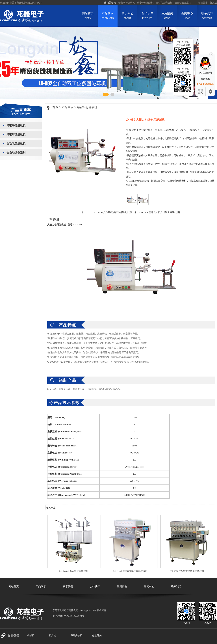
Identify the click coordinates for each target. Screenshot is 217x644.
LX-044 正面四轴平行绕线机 (74, 571)
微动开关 (97, 635)
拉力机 (52, 635)
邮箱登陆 (203, 3)
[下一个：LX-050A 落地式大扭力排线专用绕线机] (154, 212)
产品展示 (108, 17)
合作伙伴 (147, 17)
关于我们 (127, 17)
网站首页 (88, 17)
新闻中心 (187, 17)
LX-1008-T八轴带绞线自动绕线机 (187, 571)
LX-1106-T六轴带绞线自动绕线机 (130, 571)
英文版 (213, 3)
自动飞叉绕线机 (164, 3)
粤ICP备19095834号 (74, 616)
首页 (55, 107)
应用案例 (167, 17)
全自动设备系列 (183, 3)
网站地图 (58, 616)
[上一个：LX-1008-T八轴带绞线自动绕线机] (105, 212)
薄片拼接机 (76, 635)
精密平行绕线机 (126, 3)
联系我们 (207, 17)
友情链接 (13, 635)
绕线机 (31, 635)
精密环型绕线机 (145, 3)
